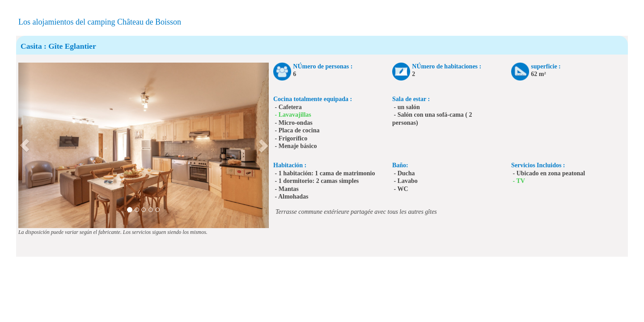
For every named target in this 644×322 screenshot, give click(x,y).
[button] (25, 145)
